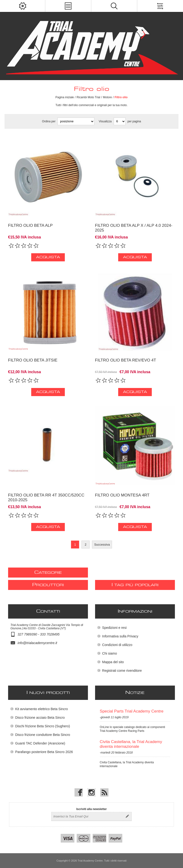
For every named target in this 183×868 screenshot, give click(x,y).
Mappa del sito (113, 662)
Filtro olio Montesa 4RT (122, 495)
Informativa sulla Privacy (120, 636)
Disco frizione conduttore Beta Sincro (43, 735)
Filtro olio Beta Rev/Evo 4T (126, 360)
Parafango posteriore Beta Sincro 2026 (44, 752)
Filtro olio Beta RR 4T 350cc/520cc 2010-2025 (46, 498)
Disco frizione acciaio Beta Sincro (40, 718)
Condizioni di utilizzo (117, 645)
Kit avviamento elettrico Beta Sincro (42, 709)
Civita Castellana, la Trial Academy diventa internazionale (131, 744)
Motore (107, 97)
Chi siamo (110, 653)
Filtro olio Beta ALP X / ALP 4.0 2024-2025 (134, 228)
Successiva (102, 545)
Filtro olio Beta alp (30, 225)
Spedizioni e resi (114, 628)
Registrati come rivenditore (122, 671)
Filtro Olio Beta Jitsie (33, 360)
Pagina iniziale (65, 97)
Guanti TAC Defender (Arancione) (40, 743)
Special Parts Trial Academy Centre (132, 711)
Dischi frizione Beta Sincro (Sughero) (43, 726)
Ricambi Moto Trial (88, 97)
